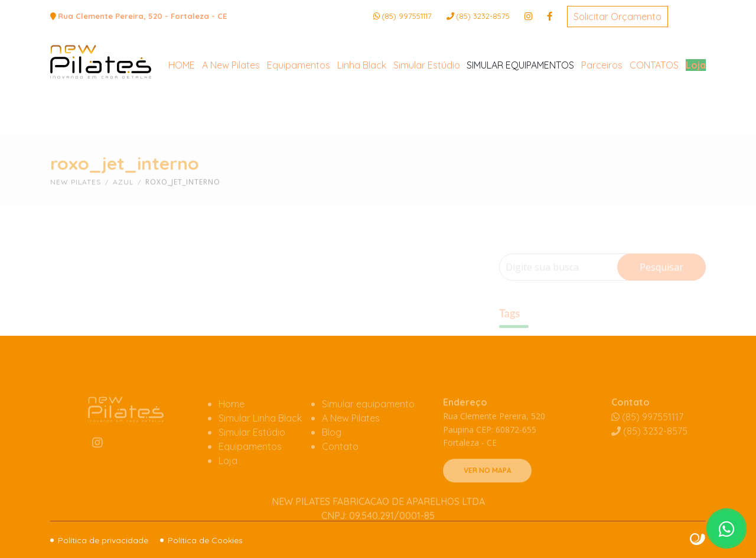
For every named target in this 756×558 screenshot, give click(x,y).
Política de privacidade (103, 540)
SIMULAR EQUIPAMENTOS (520, 113)
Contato (340, 464)
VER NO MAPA (488, 488)
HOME (182, 113)
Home (232, 421)
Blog (332, 450)
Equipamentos (299, 113)
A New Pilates (231, 113)
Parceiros (602, 113)
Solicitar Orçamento (617, 17)
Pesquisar (661, 283)
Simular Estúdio (427, 113)
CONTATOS (654, 113)
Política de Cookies (205, 540)
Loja (696, 113)
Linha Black (362, 113)
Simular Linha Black (260, 436)
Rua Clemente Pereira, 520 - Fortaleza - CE (142, 16)
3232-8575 (483, 16)
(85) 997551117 (407, 16)
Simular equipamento (368, 421)
